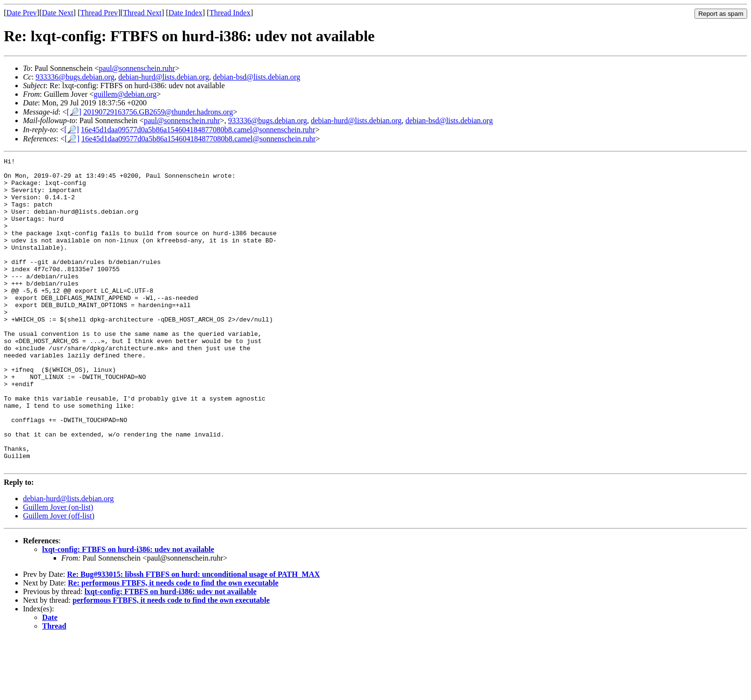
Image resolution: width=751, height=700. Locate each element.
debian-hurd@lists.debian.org (164, 77)
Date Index (186, 13)
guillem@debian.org (125, 94)
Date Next (58, 13)
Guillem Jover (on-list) (58, 569)
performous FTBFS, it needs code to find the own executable (171, 662)
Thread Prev (99, 13)
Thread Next (142, 13)
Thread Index (230, 13)
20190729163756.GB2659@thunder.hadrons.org (158, 112)
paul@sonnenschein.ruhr (137, 68)
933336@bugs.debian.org (75, 77)
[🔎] (74, 112)
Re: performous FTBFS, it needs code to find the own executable (173, 645)
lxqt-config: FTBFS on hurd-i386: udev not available (128, 611)
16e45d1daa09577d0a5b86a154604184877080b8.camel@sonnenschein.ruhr (198, 130)
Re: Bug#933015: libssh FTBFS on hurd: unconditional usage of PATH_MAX (193, 636)
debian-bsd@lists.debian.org (256, 77)
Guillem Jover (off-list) (59, 578)
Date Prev (22, 13)
